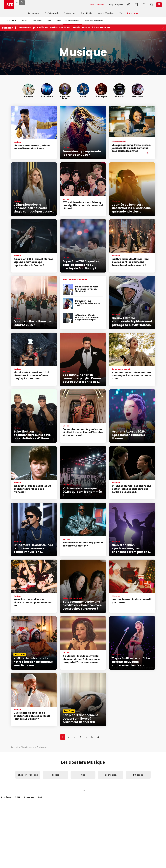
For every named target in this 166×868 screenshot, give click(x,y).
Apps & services (97, 5)
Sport (58, 21)
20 (98, 737)
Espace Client (159, 5)
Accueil (24, 21)
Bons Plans (133, 13)
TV (121, 13)
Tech (49, 21)
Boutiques (136, 5)
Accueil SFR (9, 5)
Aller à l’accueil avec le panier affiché (144, 5)
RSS (40, 797)
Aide (129, 5)
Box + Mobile (87, 13)
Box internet (34, 13)
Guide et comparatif (93, 21)
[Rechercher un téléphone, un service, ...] (52, 5)
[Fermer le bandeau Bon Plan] (163, 28)
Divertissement (72, 21)
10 (92, 737)
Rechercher (81, 5)
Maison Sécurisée (106, 13)
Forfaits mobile (52, 13)
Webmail (151, 5)
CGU (17, 797)
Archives (6, 797)
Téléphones (70, 13)
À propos (29, 797)
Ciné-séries (37, 21)
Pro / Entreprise (116, 5)
